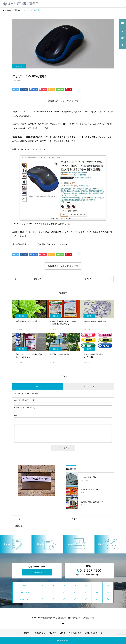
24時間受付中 (37, 572)
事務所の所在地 (75, 633)
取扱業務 (53, 633)
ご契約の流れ (40, 633)
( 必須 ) (25, 400)
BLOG (63, 633)
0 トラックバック (88, 386)
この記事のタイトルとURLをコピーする (63, 101)
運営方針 (27, 633)
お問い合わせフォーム (94, 633)
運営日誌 (19, 66)
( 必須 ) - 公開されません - (26, 408)
